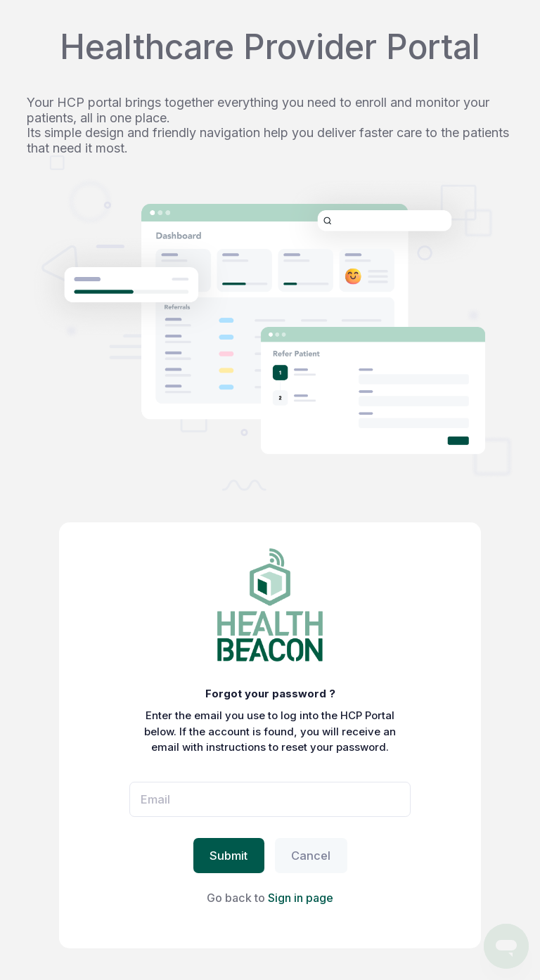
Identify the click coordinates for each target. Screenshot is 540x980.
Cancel (311, 856)
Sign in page (301, 898)
